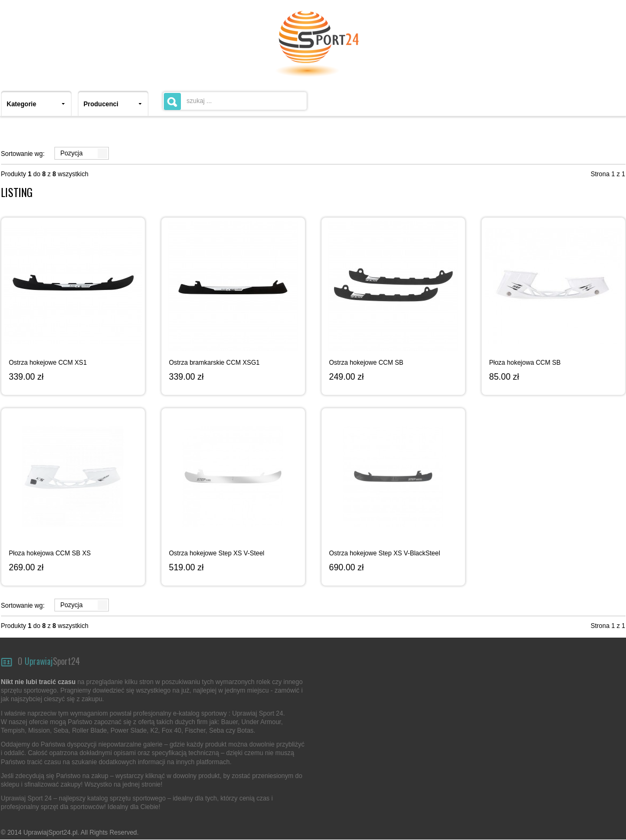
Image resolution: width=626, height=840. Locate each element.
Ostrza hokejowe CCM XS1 (48, 363)
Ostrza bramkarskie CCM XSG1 (215, 363)
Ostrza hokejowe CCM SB (366, 363)
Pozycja (72, 153)
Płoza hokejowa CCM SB (525, 363)
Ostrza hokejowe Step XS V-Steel (217, 553)
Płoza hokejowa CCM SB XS (50, 553)
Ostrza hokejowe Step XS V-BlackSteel (385, 553)
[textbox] (235, 101)
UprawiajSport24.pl (50, 833)
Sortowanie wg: (23, 154)
